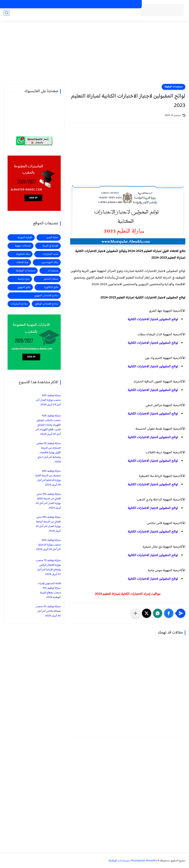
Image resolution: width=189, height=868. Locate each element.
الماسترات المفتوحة (128, 4)
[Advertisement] (94, 55)
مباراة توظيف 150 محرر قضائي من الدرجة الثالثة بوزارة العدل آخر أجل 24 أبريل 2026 (48, 501)
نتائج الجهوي (24, 287)
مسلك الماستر (51, 279)
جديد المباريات (85, 15)
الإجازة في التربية (50, 246)
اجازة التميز (18, 15)
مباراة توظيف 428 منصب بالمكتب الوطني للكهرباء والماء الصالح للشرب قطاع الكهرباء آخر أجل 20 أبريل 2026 (48, 425)
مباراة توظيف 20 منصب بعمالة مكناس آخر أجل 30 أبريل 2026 (48, 611)
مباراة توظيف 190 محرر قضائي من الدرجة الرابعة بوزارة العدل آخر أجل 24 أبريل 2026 (48, 524)
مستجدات (68, 15)
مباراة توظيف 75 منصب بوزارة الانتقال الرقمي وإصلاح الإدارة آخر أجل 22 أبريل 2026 (48, 567)
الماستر (4, 15)
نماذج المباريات (19, 304)
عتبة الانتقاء (23, 262)
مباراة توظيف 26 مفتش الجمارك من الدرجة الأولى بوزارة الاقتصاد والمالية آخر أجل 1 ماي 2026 (49, 453)
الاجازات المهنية (106, 4)
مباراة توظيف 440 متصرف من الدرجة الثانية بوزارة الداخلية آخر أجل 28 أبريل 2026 (48, 478)
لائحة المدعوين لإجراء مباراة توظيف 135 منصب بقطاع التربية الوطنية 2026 (49, 590)
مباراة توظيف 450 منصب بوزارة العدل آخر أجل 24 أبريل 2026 (48, 400)
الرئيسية (125, 15)
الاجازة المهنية (35, 15)
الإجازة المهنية (25, 238)
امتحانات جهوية (23, 246)
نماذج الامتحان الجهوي (46, 296)
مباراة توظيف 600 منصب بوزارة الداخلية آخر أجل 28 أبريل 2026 (48, 545)
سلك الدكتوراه (23, 254)
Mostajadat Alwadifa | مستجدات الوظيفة (133, 861)
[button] (169, 613)
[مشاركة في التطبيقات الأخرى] (135, 613)
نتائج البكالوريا (51, 287)
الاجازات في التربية (85, 4)
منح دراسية (66, 4)
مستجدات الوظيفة (108, 15)
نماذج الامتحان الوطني (47, 304)
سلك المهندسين (50, 262)
